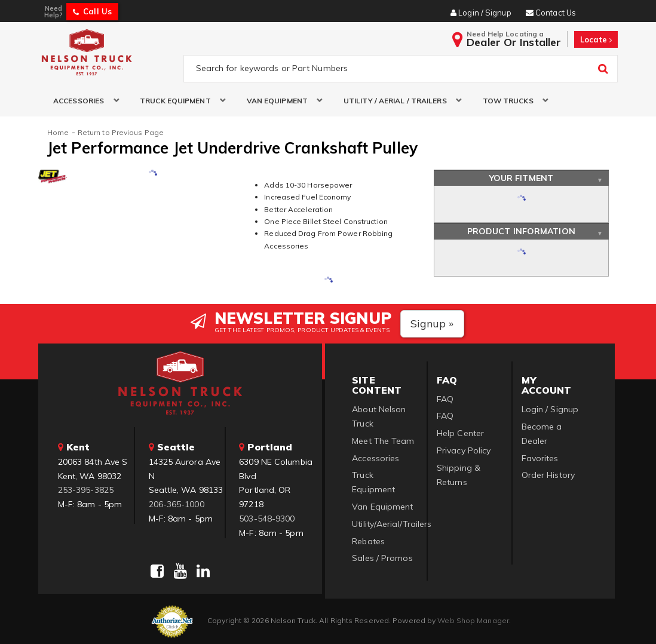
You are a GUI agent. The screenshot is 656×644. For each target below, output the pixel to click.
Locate (596, 39)
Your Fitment (521, 178)
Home (58, 132)
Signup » (432, 323)
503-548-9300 (267, 519)
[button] (82, 101)
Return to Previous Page (121, 132)
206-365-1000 (177, 504)
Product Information (521, 231)
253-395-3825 (86, 490)
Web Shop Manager (473, 620)
